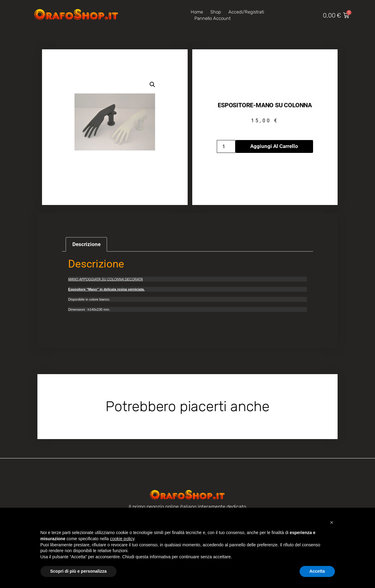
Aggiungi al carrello (274, 146)
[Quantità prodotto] (226, 146)
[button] (152, 85)
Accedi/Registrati (246, 12)
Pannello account (212, 18)
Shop (216, 12)
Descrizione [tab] (86, 244)
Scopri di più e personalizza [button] (78, 571)
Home (197, 12)
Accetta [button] (317, 571)
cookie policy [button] (122, 539)
